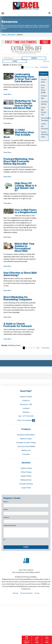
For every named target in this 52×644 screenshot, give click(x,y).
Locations (26, 408)
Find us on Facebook (26, 420)
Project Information (10, 525)
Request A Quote (26, 397)
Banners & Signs (26, 439)
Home (4, 35)
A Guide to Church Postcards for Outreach (18, 325)
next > (37, 67)
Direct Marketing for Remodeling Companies (18, 298)
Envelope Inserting (26, 484)
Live (47, 640)
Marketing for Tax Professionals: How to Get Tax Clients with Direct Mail (20, 104)
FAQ (31, 404)
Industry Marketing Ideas (45, 134)
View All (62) (44, 67)
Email (6, 510)
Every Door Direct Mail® (26, 446)
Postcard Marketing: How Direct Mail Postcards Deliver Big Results (19, 161)
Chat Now (26, 412)
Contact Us (26, 401)
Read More (7, 94)
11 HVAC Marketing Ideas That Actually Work (19, 133)
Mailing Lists (26, 450)
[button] (3, 13)
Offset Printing (26, 472)
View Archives (46, 61)
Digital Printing (26, 476)
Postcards (26, 454)
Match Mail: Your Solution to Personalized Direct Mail (25, 247)
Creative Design (26, 468)
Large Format (26, 488)
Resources (12, 35)
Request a (27, 640)
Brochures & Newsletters (26, 435)
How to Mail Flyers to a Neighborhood (26, 211)
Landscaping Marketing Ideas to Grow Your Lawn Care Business (26, 78)
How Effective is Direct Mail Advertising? (20, 274)
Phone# (7, 518)
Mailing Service (26, 480)
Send (37, 640)
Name (6, 502)
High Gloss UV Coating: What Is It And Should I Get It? (26, 187)
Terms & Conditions (26, 593)
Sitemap (15, 593)
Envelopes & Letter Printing (26, 443)
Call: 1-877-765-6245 (26, 416)
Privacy (37, 593)
